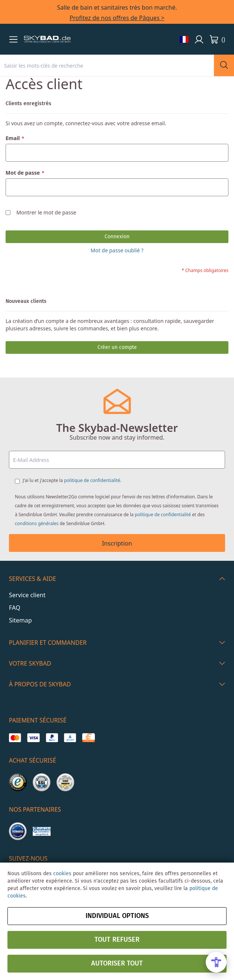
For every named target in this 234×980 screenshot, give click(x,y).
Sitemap (20, 620)
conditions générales (37, 523)
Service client (27, 595)
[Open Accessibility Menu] (216, 962)
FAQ (15, 608)
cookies (62, 874)
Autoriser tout (117, 964)
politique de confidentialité (92, 480)
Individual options (117, 916)
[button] (13, 39)
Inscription (117, 543)
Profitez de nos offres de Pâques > (117, 18)
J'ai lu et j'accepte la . (72, 480)
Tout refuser (117, 940)
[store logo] (47, 39)
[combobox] (107, 65)
